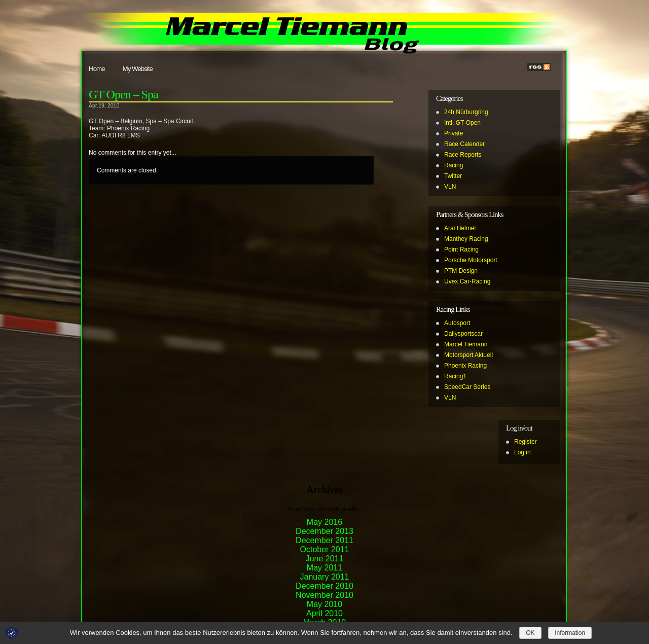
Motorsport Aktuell (468, 355)
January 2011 (325, 577)
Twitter (453, 176)
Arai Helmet (460, 228)
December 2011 (324, 540)
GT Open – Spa (123, 94)
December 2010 (324, 586)
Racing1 (455, 376)
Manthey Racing (466, 239)
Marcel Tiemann (466, 344)
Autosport (457, 323)
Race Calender (464, 144)
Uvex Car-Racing (467, 281)
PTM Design (461, 271)
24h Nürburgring (466, 112)
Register (526, 442)
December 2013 (324, 531)
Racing (454, 165)
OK (530, 633)
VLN (450, 187)
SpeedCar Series (467, 387)
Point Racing (461, 249)
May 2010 (324, 604)
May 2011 (324, 568)
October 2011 (325, 549)
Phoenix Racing (465, 366)
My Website (138, 69)
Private (454, 133)
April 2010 (324, 613)
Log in (522, 452)
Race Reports (463, 155)
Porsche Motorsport (471, 260)
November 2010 (324, 595)
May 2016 (324, 522)
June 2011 (325, 559)
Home (97, 69)
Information (570, 633)
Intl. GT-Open (462, 123)
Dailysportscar (463, 334)
